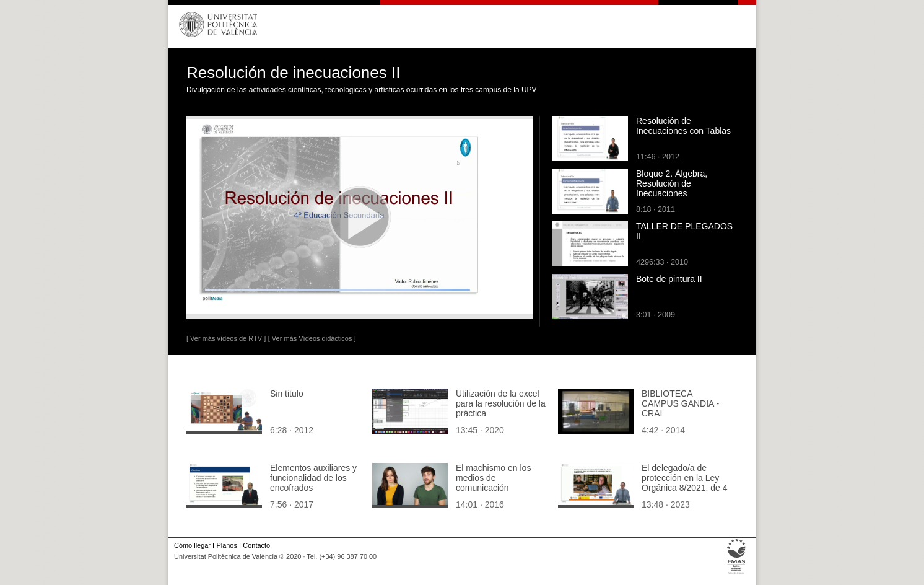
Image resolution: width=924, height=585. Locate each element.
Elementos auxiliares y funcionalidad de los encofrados (313, 478)
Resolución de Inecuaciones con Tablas (683, 126)
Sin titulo (287, 394)
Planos (226, 545)
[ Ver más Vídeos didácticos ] (312, 338)
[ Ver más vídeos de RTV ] (226, 338)
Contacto (256, 545)
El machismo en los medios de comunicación (493, 478)
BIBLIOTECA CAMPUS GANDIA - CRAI (680, 403)
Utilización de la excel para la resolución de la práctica (501, 403)
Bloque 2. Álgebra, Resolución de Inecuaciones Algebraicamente (672, 188)
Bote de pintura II (669, 279)
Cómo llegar (192, 545)
